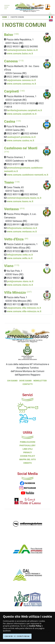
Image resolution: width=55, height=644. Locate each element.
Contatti (28, 384)
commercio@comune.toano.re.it (24, 198)
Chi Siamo (12, 381)
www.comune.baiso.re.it (20, 54)
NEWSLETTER (40, 381)
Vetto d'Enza (16, 239)
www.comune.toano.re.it (20, 201)
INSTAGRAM (27, 488)
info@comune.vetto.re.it (20, 255)
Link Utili (28, 449)
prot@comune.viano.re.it (20, 281)
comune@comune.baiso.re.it (22, 50)
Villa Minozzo (18, 293)
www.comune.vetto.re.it (20, 258)
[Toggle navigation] (7, 7)
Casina (13, 121)
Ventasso (14, 209)
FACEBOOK (27, 483)
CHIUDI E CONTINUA (17, 636)
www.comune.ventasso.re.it (22, 232)
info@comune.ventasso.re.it (22, 228)
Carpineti (14, 91)
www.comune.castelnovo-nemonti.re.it (28, 175)
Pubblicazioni (28, 442)
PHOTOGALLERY (27, 445)
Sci (27, 419)
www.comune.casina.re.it (21, 140)
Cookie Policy (35, 626)
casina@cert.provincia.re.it (21, 137)
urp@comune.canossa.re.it (22, 80)
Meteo (28, 407)
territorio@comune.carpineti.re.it (24, 110)
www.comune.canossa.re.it (21, 84)
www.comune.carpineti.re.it (22, 114)
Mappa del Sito (28, 459)
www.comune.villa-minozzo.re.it (24, 311)
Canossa (14, 61)
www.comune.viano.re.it (20, 285)
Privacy (28, 452)
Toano (12, 182)
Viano (12, 266)
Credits (27, 463)
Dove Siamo (26, 381)
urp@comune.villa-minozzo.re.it (24, 308)
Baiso (11, 35)
